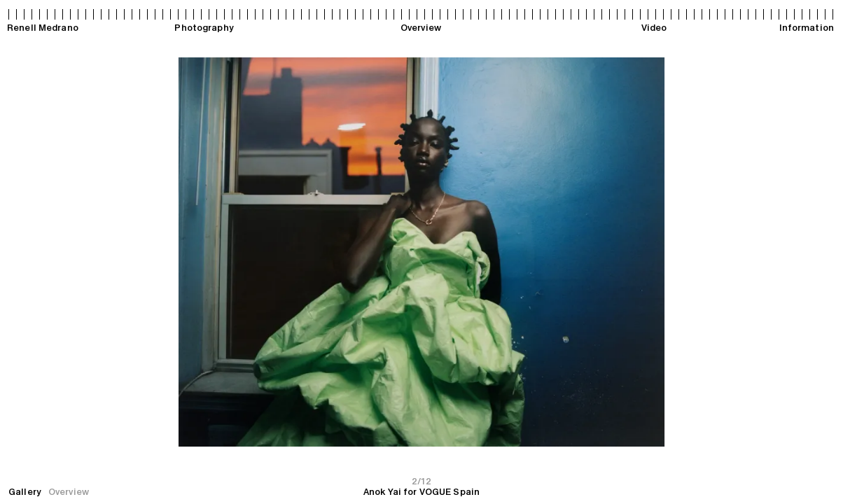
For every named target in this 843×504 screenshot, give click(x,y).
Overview (421, 28)
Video (654, 28)
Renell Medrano (43, 28)
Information (807, 28)
